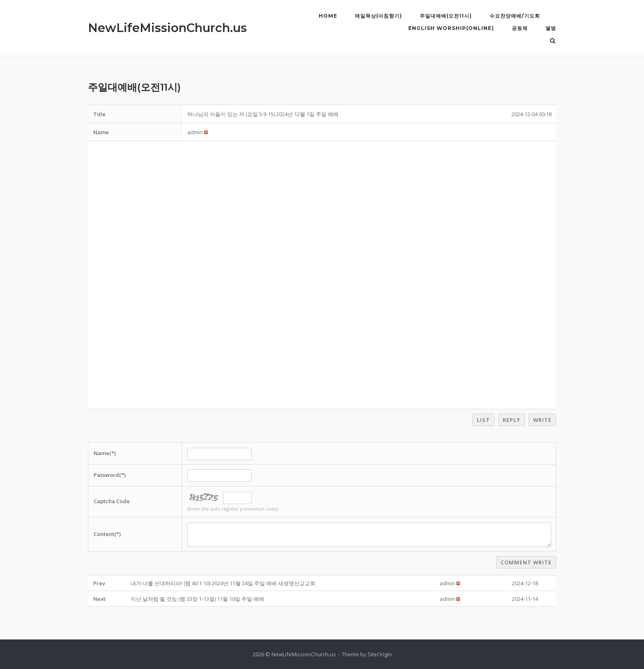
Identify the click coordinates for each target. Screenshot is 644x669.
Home (328, 16)
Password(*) (110, 475)
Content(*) (107, 534)
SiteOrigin (380, 654)
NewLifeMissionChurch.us (167, 28)
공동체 (520, 28)
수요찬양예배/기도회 (515, 16)
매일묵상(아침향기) (378, 16)
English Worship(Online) (451, 28)
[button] (195, 132)
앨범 (551, 28)
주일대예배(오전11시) (446, 16)
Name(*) (105, 453)
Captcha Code (112, 501)
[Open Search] (553, 41)
